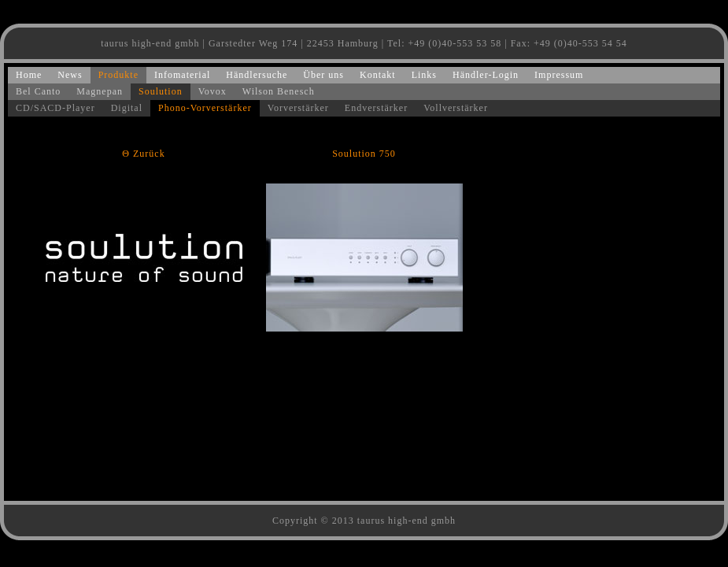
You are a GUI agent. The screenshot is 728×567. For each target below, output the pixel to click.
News (70, 75)
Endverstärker (376, 108)
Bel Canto (38, 91)
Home (29, 75)
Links (424, 75)
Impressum (559, 75)
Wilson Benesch (279, 91)
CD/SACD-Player (55, 108)
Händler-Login (486, 75)
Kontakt (378, 75)
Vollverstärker (456, 108)
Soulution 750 (364, 154)
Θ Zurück (143, 154)
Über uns (323, 75)
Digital (127, 108)
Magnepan (100, 91)
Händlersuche (257, 75)
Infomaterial (182, 75)
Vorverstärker (298, 108)
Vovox (212, 91)
